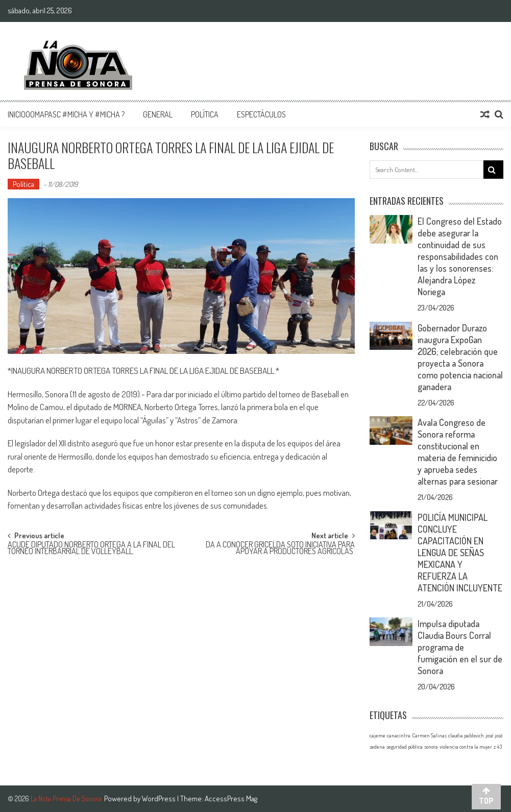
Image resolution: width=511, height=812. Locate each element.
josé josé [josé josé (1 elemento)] (494, 735)
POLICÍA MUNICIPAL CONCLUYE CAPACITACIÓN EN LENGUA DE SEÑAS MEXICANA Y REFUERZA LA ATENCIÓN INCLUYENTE (460, 553)
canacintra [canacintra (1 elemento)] (399, 735)
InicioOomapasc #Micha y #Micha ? (66, 114)
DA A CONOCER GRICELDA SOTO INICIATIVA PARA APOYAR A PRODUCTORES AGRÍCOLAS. (280, 549)
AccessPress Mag (231, 798)
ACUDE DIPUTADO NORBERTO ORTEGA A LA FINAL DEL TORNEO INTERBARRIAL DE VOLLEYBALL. (91, 549)
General (158, 114)
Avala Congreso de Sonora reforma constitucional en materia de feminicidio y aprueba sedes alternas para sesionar (458, 452)
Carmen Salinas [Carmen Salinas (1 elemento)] (429, 735)
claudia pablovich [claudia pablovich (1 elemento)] (466, 735)
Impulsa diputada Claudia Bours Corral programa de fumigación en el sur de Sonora (460, 647)
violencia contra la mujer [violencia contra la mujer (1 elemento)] (466, 747)
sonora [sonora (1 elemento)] (431, 747)
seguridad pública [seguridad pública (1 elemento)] (405, 747)
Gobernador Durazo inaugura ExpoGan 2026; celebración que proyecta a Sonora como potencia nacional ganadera (460, 357)
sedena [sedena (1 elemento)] (377, 747)
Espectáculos (261, 114)
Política (205, 114)
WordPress (160, 798)
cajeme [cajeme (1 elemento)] (378, 735)
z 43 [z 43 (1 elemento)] (498, 747)
